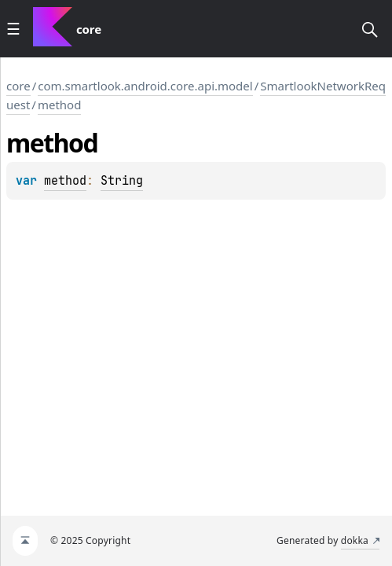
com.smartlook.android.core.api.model (145, 86)
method (59, 105)
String (122, 181)
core (18, 86)
